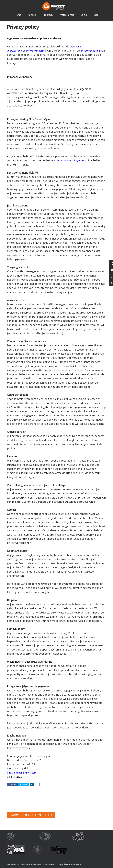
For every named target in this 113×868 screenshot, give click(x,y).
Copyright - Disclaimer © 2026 (70, 864)
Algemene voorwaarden (32, 864)
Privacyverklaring (50, 864)
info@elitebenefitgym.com (73, 160)
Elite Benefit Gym (57, 6)
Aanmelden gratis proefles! (31, 815)
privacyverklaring (38, 51)
